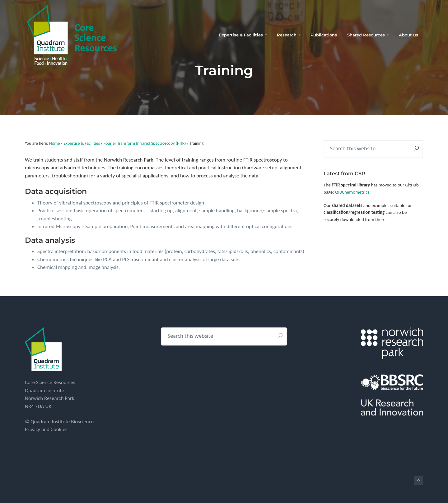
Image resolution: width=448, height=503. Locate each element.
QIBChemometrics (352, 192)
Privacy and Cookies (46, 429)
